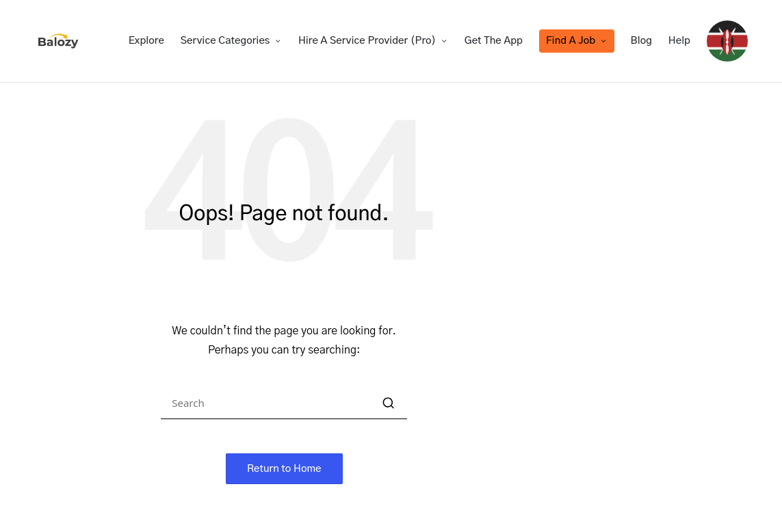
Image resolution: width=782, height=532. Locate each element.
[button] (388, 403)
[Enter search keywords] (284, 403)
